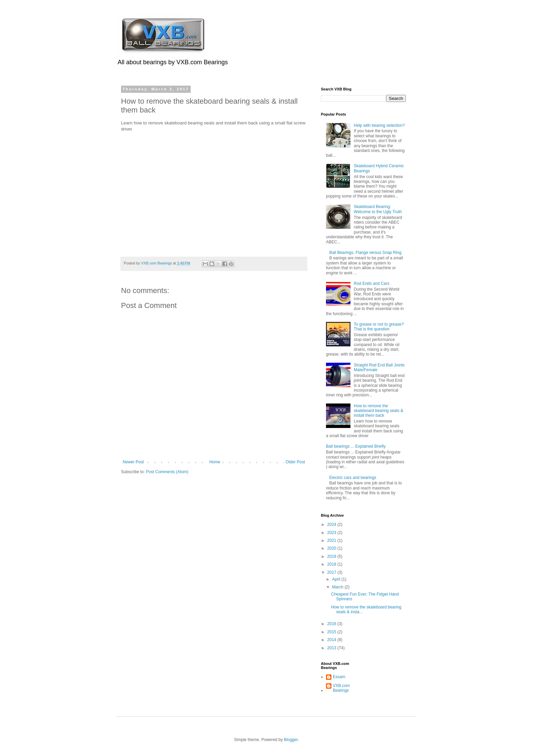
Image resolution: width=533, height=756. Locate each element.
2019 (332, 556)
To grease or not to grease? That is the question (379, 327)
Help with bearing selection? (379, 125)
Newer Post (133, 462)
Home (215, 462)
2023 (332, 533)
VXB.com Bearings (341, 688)
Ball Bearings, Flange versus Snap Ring (365, 253)
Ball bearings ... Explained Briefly (356, 446)
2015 (332, 632)
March (338, 587)
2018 (332, 564)
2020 (332, 548)
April (337, 579)
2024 (332, 525)
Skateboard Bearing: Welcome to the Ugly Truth (378, 209)
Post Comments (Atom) (167, 472)
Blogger (291, 740)
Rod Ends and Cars (372, 283)
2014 (332, 640)
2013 (332, 648)
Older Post (295, 462)
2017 (332, 572)
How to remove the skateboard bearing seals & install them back (379, 411)
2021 (332, 540)
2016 (332, 624)
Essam (339, 677)
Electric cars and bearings (353, 478)
